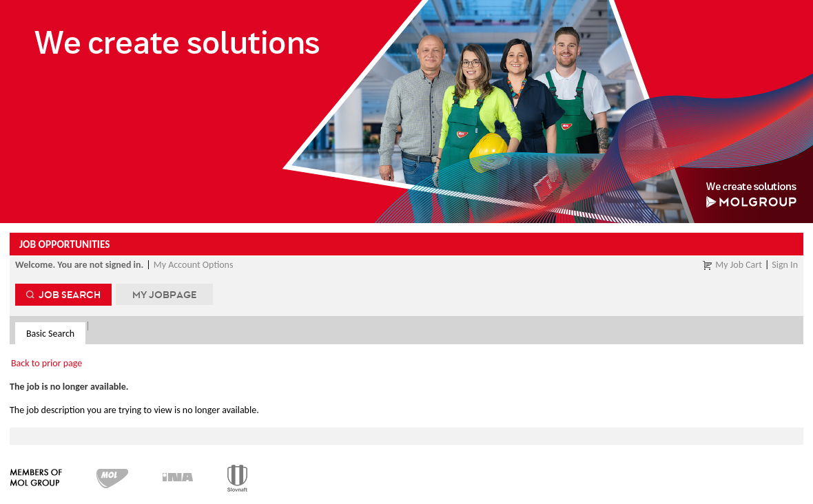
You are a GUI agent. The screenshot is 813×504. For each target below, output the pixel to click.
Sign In (785, 265)
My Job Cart (739, 265)
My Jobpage (164, 294)
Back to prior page (47, 363)
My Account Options (194, 265)
